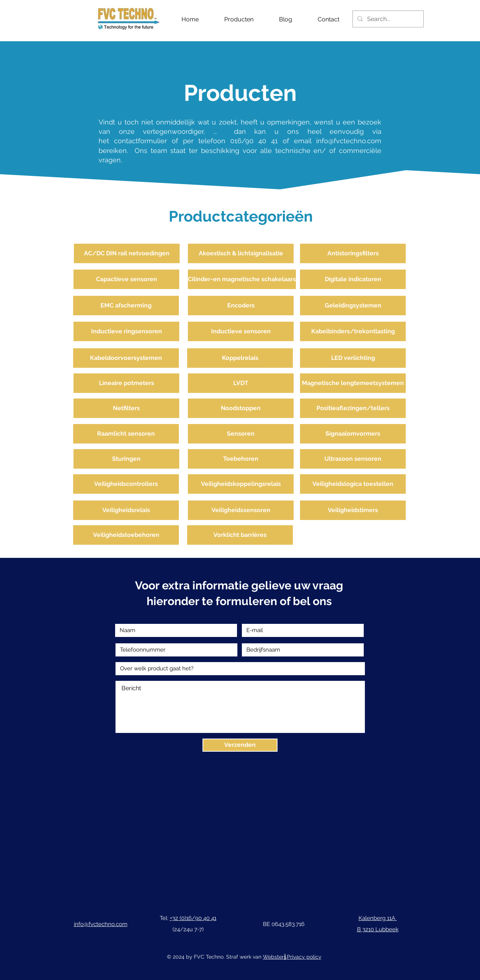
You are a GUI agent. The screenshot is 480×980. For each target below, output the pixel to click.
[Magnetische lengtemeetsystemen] (353, 383)
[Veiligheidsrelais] (126, 510)
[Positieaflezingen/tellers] (353, 408)
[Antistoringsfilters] (353, 253)
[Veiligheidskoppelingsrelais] (241, 484)
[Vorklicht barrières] (240, 535)
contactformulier (143, 141)
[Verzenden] (240, 745)
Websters (275, 957)
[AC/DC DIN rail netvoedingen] (127, 253)
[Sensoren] (241, 434)
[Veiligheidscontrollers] (126, 484)
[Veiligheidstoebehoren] (126, 535)
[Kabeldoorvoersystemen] (126, 358)
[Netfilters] (126, 408)
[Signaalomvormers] (353, 434)
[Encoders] (241, 306)
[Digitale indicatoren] (353, 279)
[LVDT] (241, 383)
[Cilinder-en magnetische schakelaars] (242, 279)
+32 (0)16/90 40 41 (193, 918)
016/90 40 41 (254, 141)
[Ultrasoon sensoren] (353, 459)
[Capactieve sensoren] (126, 279)
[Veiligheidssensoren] (241, 510)
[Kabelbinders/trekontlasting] (353, 331)
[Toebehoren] (241, 459)
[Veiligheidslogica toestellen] (353, 484)
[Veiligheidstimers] (353, 510)
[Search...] (387, 19)
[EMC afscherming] (126, 306)
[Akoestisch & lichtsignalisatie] (241, 253)
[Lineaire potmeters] (126, 383)
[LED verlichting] (353, 358)
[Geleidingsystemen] (353, 306)
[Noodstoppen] (241, 408)
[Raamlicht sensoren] (126, 434)
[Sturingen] (126, 459)
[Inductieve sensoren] (241, 331)
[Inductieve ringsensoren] (126, 331)
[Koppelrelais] (240, 358)
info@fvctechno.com (349, 141)
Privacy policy (304, 957)
